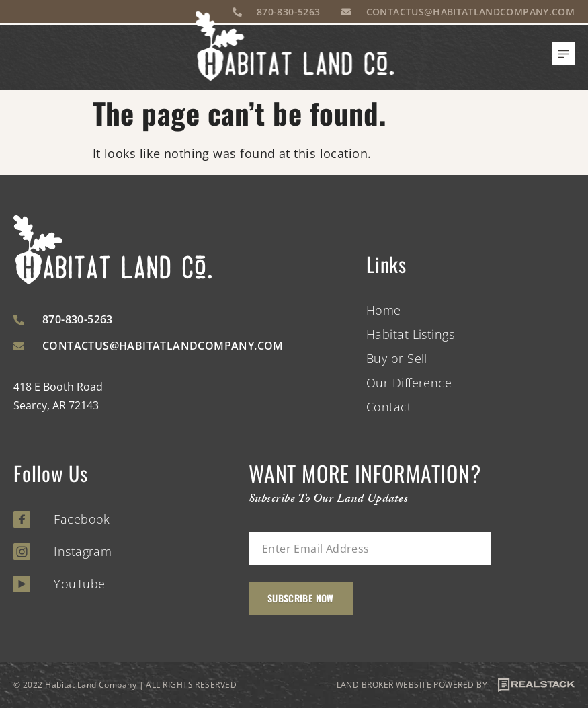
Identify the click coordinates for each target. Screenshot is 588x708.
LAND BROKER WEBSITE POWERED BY (456, 685)
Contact (389, 407)
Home (384, 310)
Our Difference (409, 383)
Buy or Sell (397, 358)
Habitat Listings (410, 334)
